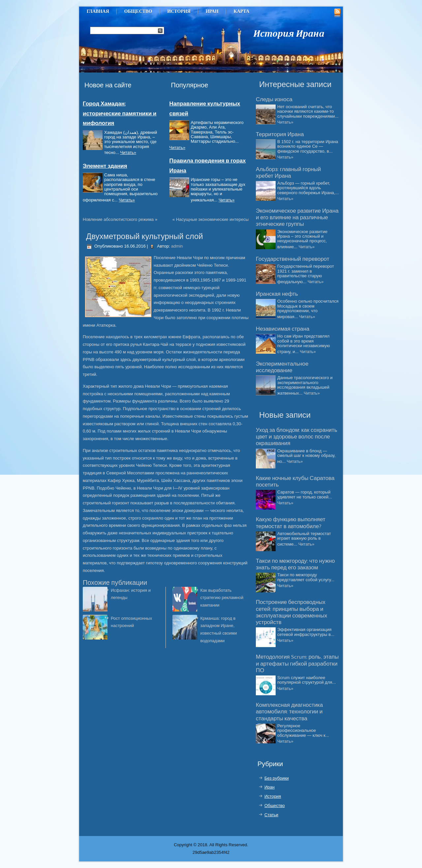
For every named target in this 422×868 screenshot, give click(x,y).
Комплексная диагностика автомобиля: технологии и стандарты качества (289, 712)
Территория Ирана (280, 135)
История (179, 11)
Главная (98, 11)
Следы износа (274, 100)
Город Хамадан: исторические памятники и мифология (120, 114)
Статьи (271, 815)
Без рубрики (277, 778)
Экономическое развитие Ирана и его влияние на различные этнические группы (297, 218)
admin (177, 246)
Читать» (128, 152)
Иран (212, 11)
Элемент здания (105, 166)
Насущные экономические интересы (212, 219)
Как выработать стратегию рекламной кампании (222, 598)
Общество (138, 11)
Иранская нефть (277, 294)
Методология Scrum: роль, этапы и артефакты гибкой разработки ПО (297, 664)
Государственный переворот (293, 259)
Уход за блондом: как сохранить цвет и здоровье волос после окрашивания (297, 437)
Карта (242, 11)
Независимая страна (283, 329)
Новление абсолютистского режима (118, 219)
